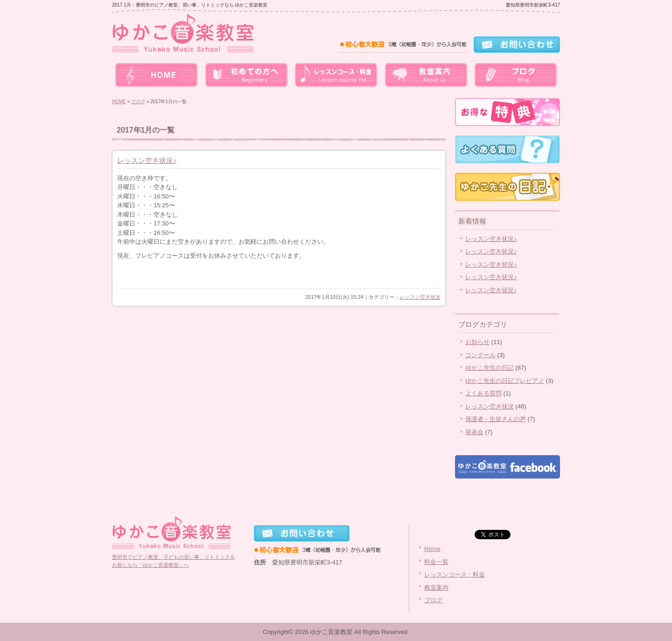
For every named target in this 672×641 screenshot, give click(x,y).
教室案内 (426, 75)
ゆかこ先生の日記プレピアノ (505, 381)
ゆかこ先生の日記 (490, 368)
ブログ (515, 75)
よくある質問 (483, 393)
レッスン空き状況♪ (147, 160)
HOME (119, 102)
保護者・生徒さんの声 (496, 419)
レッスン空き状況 (420, 297)
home (157, 75)
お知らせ (477, 342)
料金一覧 (246, 75)
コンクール (480, 355)
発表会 (474, 432)
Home (432, 549)
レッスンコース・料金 (336, 75)
